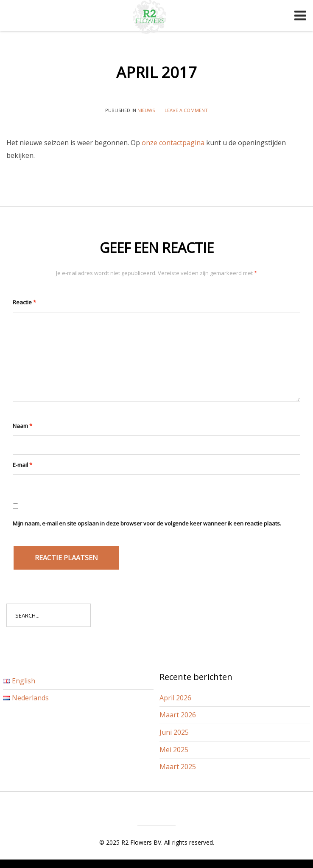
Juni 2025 (174, 732)
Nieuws (146, 110)
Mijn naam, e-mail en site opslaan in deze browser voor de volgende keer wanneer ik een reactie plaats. (147, 523)
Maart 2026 (178, 715)
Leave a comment (186, 110)
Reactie (24, 302)
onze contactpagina (173, 143)
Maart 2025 (178, 767)
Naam (22, 426)
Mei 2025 (174, 750)
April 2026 (175, 698)
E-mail (22, 465)
